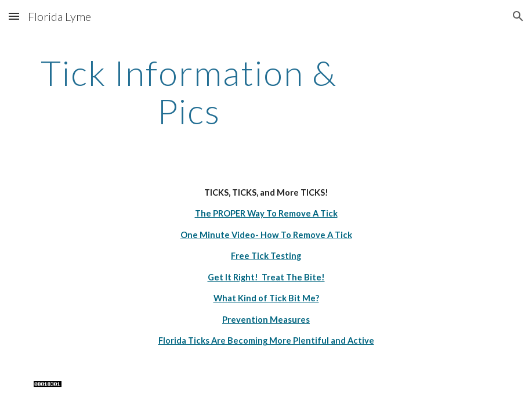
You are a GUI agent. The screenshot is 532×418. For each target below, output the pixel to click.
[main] (189, 92)
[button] (14, 16)
